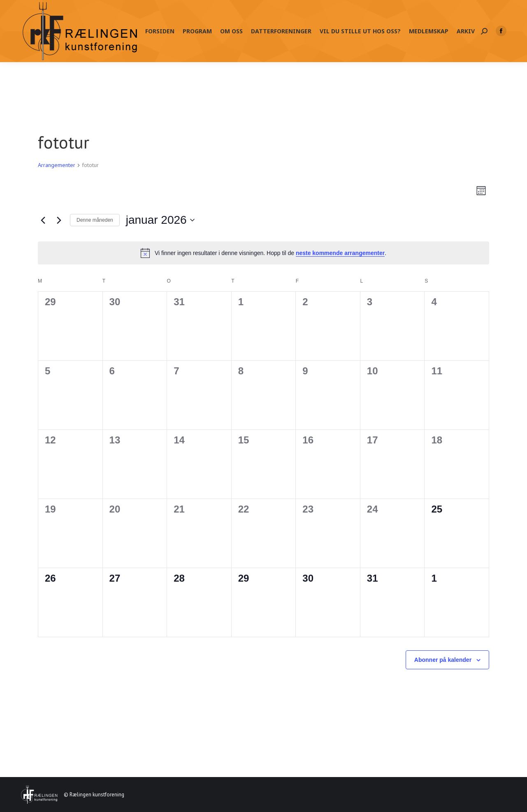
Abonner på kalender (443, 660)
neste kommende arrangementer (340, 253)
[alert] (263, 253)
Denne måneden (95, 220)
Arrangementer (57, 165)
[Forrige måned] (43, 220)
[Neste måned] (59, 220)
